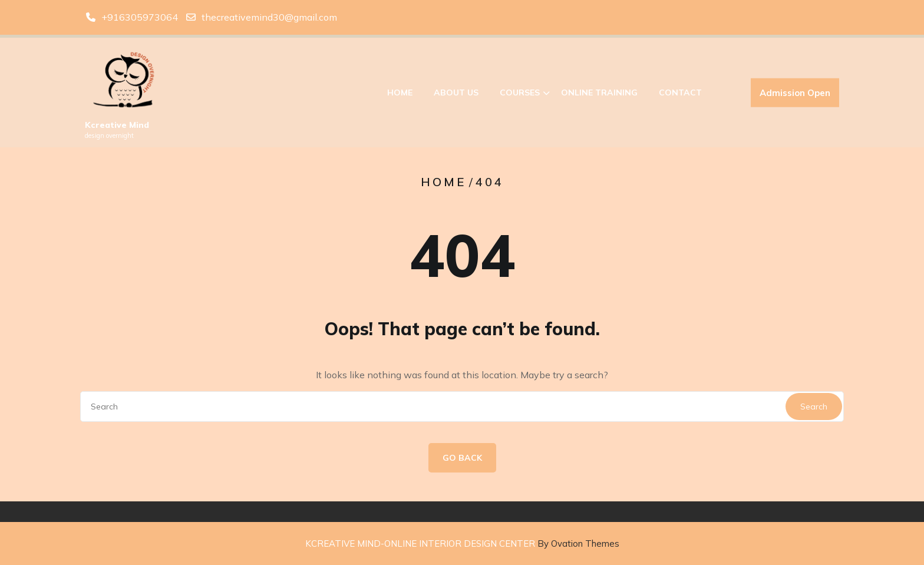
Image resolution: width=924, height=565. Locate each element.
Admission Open (795, 95)
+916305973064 (140, 16)
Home (400, 95)
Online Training (599, 95)
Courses (520, 95)
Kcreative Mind (117, 127)
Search (814, 407)
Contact (680, 95)
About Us (456, 95)
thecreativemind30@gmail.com (269, 16)
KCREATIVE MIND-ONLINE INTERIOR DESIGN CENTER (462, 543)
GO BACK (462, 458)
